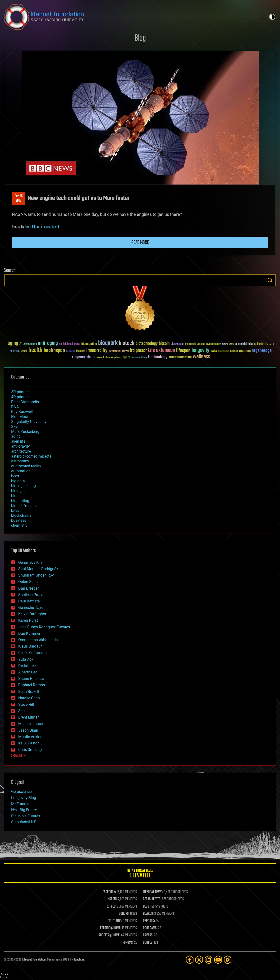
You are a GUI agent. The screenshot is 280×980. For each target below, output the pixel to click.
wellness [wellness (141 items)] (201, 357)
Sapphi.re (79, 960)
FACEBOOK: (109, 892)
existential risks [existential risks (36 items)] (244, 344)
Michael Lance (30, 724)
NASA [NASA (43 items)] (214, 351)
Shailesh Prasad (32, 595)
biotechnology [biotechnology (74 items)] (147, 344)
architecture (21, 451)
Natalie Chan (29, 698)
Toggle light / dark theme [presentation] (272, 17)
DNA (15, 407)
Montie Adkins (30, 737)
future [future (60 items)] (270, 344)
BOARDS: (148, 914)
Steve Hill (26, 704)
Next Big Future (24, 810)
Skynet (17, 427)
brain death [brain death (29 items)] (190, 344)
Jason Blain (28, 730)
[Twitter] (199, 960)
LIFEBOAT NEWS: (153, 892)
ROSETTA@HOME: (109, 935)
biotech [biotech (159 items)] (127, 343)
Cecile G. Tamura (32, 653)
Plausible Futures (26, 816)
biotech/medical (25, 506)
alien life (18, 441)
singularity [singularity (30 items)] (116, 358)
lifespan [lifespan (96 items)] (183, 351)
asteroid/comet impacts (31, 456)
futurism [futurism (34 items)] (15, 351)
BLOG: (146, 907)
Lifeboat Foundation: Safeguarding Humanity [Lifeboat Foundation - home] (128, 17)
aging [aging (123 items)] (13, 343)
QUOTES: (148, 943)
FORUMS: (128, 943)
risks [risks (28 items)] (108, 358)
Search (270, 280)
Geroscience (21, 792)
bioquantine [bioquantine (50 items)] (89, 344)
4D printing (20, 397)
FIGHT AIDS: (115, 921)
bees (15, 476)
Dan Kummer (29, 633)
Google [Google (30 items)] (24, 351)
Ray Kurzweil (22, 412)
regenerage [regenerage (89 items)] (262, 351)
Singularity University (29, 422)
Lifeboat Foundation (34, 960)
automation (21, 471)
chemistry (19, 525)
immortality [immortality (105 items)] (97, 350)
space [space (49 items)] (127, 357)
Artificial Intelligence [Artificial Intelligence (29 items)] (70, 344)
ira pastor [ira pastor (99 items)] (138, 351)
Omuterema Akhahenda (38, 640)
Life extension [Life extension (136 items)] (161, 350)
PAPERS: (148, 935)
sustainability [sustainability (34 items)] (139, 358)
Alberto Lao (28, 672)
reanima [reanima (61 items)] (245, 351)
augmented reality (26, 466)
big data (18, 481)
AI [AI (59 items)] (21, 344)
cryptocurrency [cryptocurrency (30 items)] (213, 344)
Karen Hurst (28, 620)
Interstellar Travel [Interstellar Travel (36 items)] (119, 351)
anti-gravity (21, 446)
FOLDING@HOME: (111, 928)
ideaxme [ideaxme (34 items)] (81, 351)
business (19, 520)
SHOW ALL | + (18, 756)
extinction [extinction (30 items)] (259, 344)
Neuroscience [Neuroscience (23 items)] (224, 352)
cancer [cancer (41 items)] (201, 344)
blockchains (21, 515)
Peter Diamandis (25, 402)
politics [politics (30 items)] (234, 351)
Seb (21, 711)
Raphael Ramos (32, 685)
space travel (51, 227)
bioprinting (20, 501)
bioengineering (23, 486)
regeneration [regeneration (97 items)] (83, 357)
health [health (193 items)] (35, 350)
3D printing (20, 392)
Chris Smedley (30, 750)
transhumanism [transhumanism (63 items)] (180, 357)
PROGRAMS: (150, 928)
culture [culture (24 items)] (225, 344)
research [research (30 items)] (100, 358)
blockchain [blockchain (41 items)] (177, 344)
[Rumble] (228, 960)
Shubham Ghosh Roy (36, 575)
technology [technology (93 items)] (158, 357)
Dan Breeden (29, 588)
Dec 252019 (18, 199)
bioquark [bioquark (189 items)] (108, 343)
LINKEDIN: (111, 899)
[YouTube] (218, 960)
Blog (140, 38)
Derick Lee (27, 666)
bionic (16, 496)
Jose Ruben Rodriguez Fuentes (44, 627)
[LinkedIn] (209, 960)
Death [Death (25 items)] (231, 344)
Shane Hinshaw (31, 679)
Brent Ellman (32, 227)
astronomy (20, 461)
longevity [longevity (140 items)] (200, 350)
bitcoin (17, 510)
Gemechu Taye (31, 608)
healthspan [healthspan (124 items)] (54, 351)
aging (16, 436)
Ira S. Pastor (28, 743)
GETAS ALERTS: (152, 899)
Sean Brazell (29, 692)
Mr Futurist (20, 804)
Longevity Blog (24, 798)
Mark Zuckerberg (25, 432)
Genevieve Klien (31, 562)
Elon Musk (20, 417)
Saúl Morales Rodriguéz (38, 569)
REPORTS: (149, 921)
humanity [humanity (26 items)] (71, 351)
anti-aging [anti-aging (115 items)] (48, 343)
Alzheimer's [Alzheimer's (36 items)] (30, 344)
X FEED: (112, 907)
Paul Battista (29, 601)
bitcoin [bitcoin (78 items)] (164, 344)
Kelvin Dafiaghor (32, 614)
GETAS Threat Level (140, 874)
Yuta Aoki (26, 659)
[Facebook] (190, 960)
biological (19, 491)
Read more (140, 242)
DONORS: (124, 914)
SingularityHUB (24, 822)
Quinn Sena (28, 582)
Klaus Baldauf (30, 646)
